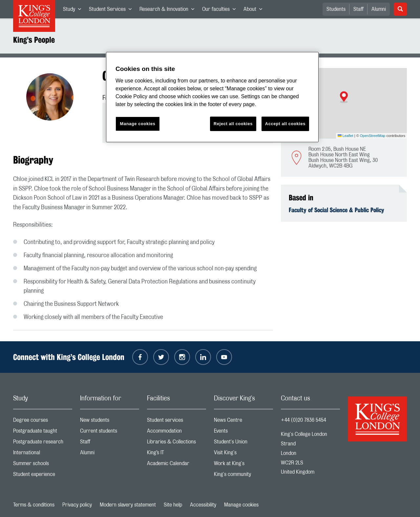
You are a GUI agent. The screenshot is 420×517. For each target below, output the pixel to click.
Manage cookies (241, 505)
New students (110, 422)
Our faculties (221, 11)
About (255, 11)
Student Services (112, 11)
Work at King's (243, 465)
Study (74, 11)
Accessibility (203, 505)
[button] (344, 97)
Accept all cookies (285, 124)
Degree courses (43, 422)
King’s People (34, 40)
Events (243, 432)
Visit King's (243, 454)
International (43, 454)
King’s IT (177, 454)
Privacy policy (77, 505)
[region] (212, 97)
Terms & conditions (34, 505)
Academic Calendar (177, 465)
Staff (358, 9)
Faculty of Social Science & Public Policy (336, 210)
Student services (177, 422)
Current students (110, 432)
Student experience (43, 476)
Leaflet (346, 136)
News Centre (243, 422)
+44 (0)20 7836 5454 (304, 420)
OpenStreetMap (373, 136)
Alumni (379, 9)
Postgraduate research (43, 443)
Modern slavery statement (128, 505)
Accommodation (177, 432)
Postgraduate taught (43, 432)
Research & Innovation (169, 11)
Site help (173, 505)
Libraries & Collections (177, 443)
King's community (243, 476)
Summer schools (43, 465)
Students (336, 9)
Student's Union (243, 443)
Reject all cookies (233, 124)
